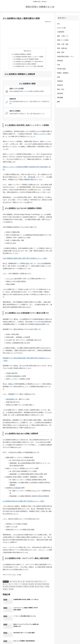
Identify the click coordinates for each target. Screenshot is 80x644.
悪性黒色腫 (32, 178)
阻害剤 (11, 590)
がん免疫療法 (35, 582)
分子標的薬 (17, 489)
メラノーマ (19, 585)
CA (11, 582)
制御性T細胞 (46, 585)
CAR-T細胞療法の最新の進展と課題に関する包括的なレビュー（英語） (25, 259)
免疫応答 (38, 325)
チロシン (35, 491)
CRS (15, 582)
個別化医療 (10, 400)
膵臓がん (11, 385)
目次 (25, 51)
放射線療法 (17, 377)
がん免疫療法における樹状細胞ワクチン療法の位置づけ (29, 62)
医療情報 (6, 582)
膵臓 (47, 587)
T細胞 (29, 582)
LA (24, 582)
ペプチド (12, 585)
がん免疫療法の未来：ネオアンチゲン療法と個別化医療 (29, 67)
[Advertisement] (27, 35)
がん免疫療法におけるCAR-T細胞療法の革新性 (26, 59)
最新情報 (26, 587)
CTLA (20, 582)
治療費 (32, 587)
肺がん (43, 587)
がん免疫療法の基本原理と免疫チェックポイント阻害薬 (29, 57)
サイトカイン (10, 279)
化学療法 (6, 587)
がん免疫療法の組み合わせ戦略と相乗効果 (25, 65)
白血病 (27, 264)
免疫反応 (25, 585)
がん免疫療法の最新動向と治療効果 (21, 54)
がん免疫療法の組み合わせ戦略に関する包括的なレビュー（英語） (24, 502)
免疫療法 (32, 585)
